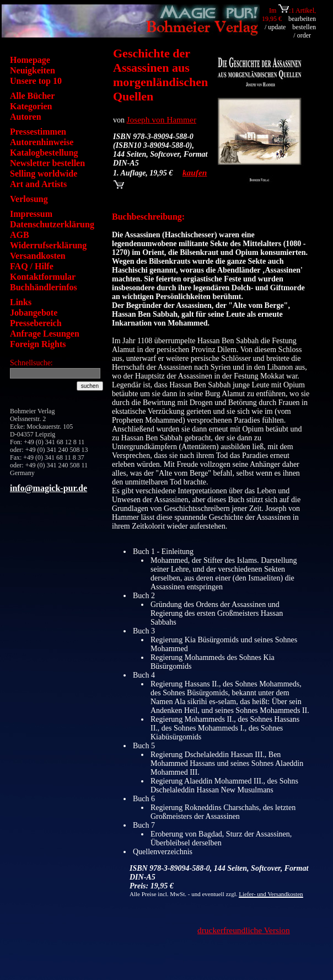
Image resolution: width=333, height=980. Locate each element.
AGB (20, 235)
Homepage (30, 60)
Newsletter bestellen (47, 163)
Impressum (31, 214)
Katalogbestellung (44, 153)
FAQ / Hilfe (32, 266)
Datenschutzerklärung (52, 224)
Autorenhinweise (42, 142)
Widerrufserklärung (48, 245)
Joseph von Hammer (162, 119)
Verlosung (29, 199)
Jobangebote (34, 313)
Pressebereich (36, 323)
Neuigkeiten (33, 70)
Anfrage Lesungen (45, 334)
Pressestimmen (38, 132)
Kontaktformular (43, 277)
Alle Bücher (32, 96)
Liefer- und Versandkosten (271, 894)
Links (21, 302)
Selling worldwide (44, 174)
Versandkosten (38, 256)
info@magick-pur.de (49, 488)
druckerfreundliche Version (244, 930)
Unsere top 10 (36, 81)
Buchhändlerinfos (44, 287)
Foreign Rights (38, 344)
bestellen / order (304, 31)
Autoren (26, 117)
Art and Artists (38, 184)
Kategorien (31, 106)
